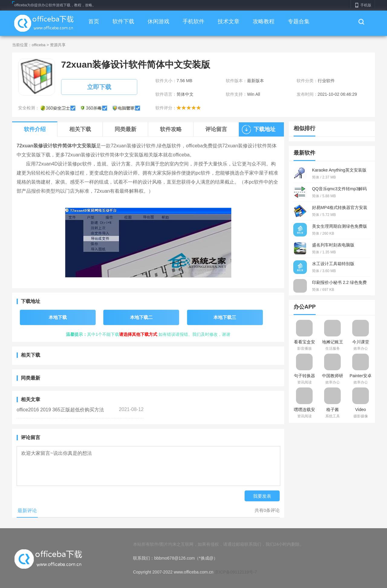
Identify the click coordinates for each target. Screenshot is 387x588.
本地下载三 (225, 317)
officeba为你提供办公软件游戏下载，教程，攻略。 (55, 5)
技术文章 (229, 21)
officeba (39, 45)
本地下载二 (141, 317)
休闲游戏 (158, 21)
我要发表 (262, 496)
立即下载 (99, 87)
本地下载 (58, 317)
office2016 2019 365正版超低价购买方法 (60, 410)
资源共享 (58, 45)
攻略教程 (264, 21)
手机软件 (193, 21)
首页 (94, 21)
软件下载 (123, 21)
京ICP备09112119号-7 (236, 572)
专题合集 (299, 21)
